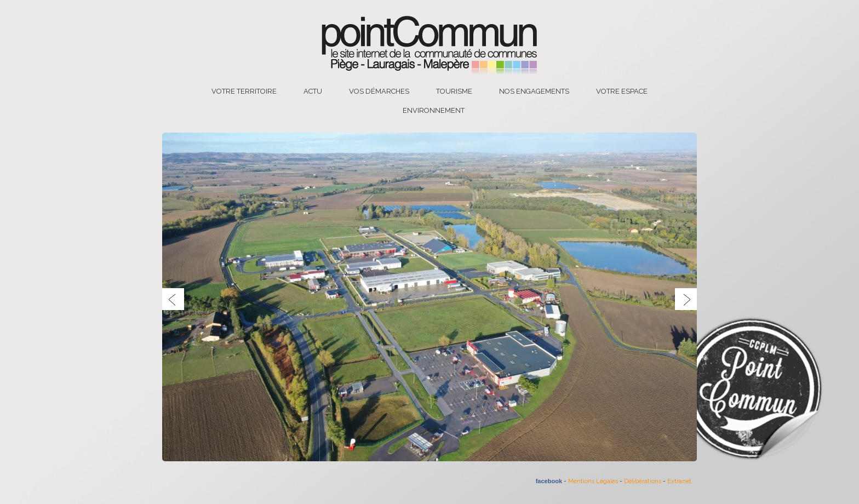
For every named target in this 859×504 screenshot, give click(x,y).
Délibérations (643, 481)
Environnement (434, 110)
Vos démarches (379, 91)
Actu (313, 91)
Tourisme (454, 91)
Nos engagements (534, 91)
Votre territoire (244, 91)
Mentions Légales (593, 481)
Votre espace (622, 91)
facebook (549, 481)
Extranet (679, 481)
